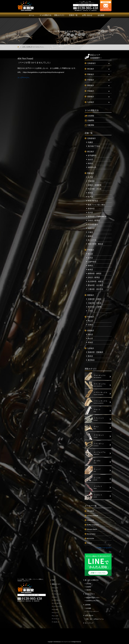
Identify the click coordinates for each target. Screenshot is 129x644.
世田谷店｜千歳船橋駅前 (97, 216)
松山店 (90, 338)
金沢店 (90, 258)
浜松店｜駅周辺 (94, 277)
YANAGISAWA (92, 516)
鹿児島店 (91, 360)
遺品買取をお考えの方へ (93, 598)
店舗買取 (91, 120)
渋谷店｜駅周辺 (94, 220)
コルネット (56, 622)
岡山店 (90, 321)
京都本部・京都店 (95, 299)
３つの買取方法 (45, 15)
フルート (56, 591)
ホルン (55, 597)
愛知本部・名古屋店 (95, 285)
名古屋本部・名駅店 (95, 281)
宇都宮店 (91, 181)
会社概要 (101, 15)
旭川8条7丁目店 (94, 146)
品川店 (90, 213)
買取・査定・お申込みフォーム (95, 619)
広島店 (90, 325)
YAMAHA (90, 520)
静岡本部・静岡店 (95, 274)
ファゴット (56, 619)
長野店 (90, 266)
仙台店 (90, 159)
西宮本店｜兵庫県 (95, 307)
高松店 (90, 334)
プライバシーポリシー (92, 611)
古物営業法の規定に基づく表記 (86, 5)
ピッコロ (56, 616)
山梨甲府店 (92, 262)
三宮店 (90, 311)
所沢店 (90, 193)
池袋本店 (91, 228)
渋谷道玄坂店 (93, 224)
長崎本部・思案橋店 (95, 352)
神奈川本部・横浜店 (95, 244)
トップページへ (23, 78)
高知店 (90, 342)
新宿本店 (91, 209)
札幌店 (90, 142)
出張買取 (91, 116)
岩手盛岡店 (92, 155)
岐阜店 (90, 270)
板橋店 (90, 236)
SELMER (90, 511)
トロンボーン (57, 603)
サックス (56, 588)
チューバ (56, 613)
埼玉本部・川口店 (95, 189)
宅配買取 (91, 125)
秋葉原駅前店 (93, 201)
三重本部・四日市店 (95, 289)
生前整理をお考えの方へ (93, 601)
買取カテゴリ (59, 15)
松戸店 (90, 197)
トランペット (57, 594)
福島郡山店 (92, 167)
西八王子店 (92, 240)
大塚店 (90, 232)
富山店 (90, 254)
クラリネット (57, 600)
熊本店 (90, 356)
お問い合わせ (87, 15)
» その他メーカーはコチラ (104, 548)
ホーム (31, 15)
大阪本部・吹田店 (95, 303)
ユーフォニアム (58, 606)
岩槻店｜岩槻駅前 (95, 185)
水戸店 (90, 177)
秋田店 (90, 163)
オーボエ (56, 610)
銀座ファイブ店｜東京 (96, 205)
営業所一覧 (73, 15)
